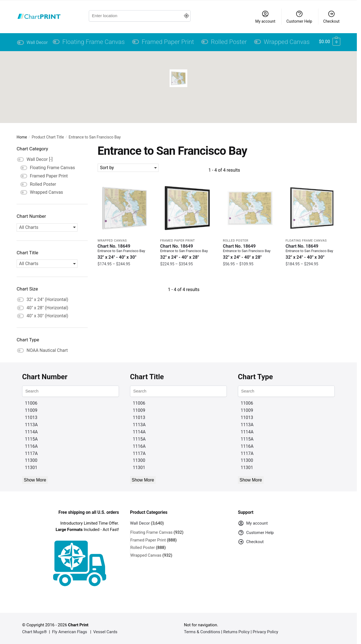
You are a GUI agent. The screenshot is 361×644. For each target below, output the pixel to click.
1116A (31, 446)
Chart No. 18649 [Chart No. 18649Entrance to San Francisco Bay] (125, 252)
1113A (31, 425)
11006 (31, 403)
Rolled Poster (236, 241)
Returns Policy (236, 632)
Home (22, 137)
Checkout (331, 17)
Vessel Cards (105, 632)
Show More (35, 480)
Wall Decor (140, 523)
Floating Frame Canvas (306, 241)
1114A (31, 432)
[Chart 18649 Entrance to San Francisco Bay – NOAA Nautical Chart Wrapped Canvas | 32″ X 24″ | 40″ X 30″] (125, 208)
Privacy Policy (265, 632)
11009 (31, 410)
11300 (31, 460)
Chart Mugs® (35, 632)
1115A (31, 439)
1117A (31, 453)
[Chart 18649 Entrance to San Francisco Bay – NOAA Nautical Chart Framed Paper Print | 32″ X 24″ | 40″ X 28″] (187, 208)
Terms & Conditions (202, 632)
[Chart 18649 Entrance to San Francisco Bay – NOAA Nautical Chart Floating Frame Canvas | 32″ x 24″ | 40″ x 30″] (313, 208)
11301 (31, 468)
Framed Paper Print (177, 241)
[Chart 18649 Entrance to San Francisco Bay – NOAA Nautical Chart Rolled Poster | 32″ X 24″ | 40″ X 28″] (250, 208)
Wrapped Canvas (112, 241)
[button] (178, 78)
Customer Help (299, 17)
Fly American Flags (70, 632)
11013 (31, 417)
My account (265, 17)
